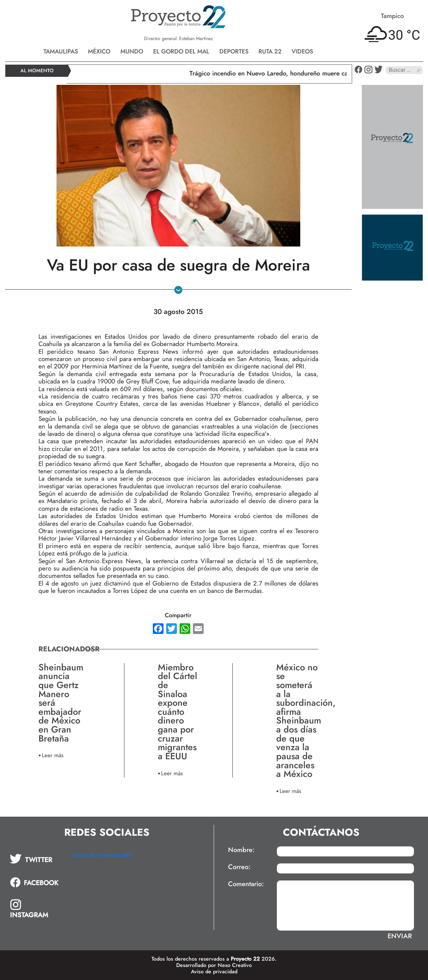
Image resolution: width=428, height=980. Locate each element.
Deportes (234, 51)
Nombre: (241, 850)
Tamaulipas (61, 51)
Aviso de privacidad (214, 971)
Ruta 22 (270, 51)
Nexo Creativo (235, 965)
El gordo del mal (181, 51)
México (99, 51)
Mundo (132, 51)
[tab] (36, 859)
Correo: (239, 867)
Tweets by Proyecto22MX (101, 855)
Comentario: (246, 884)
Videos (302, 51)
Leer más (53, 755)
